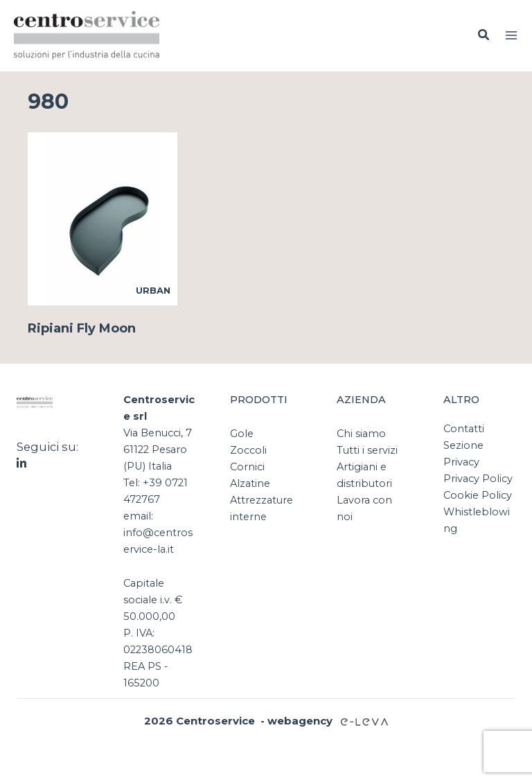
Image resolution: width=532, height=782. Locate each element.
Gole (242, 434)
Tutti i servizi (367, 450)
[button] (484, 35)
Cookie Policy (478, 495)
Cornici (247, 467)
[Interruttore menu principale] (511, 35)
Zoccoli (248, 450)
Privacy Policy (478, 479)
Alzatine (250, 483)
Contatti (464, 429)
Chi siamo (361, 434)
